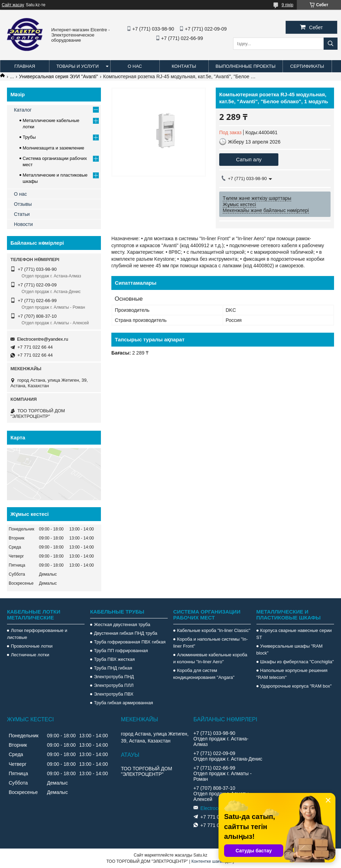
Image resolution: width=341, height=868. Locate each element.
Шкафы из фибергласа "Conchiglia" (297, 662)
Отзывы (23, 204)
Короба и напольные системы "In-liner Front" (211, 643)
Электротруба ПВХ (114, 694)
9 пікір (287, 5)
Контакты (184, 66)
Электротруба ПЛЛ (114, 685)
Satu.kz (200, 855)
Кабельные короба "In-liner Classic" (214, 630)
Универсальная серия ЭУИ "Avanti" (59, 76)
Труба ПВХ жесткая (114, 659)
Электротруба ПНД (114, 677)
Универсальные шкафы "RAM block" (290, 650)
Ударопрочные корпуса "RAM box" (296, 686)
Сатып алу (249, 159)
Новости (23, 224)
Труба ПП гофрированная (121, 651)
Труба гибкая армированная (124, 703)
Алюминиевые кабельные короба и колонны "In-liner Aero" (210, 658)
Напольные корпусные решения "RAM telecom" (292, 674)
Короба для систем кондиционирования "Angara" (204, 674)
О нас (135, 66)
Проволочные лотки (32, 646)
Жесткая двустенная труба (122, 624)
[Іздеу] (331, 44)
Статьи (22, 214)
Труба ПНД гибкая (113, 668)
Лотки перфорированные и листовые (37, 634)
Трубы (29, 137)
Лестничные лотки (30, 655)
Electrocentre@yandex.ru (43, 339)
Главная (25, 66)
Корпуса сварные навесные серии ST (294, 634)
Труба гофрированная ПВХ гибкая (130, 642)
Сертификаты (307, 66)
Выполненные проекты (246, 66)
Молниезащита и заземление (53, 148)
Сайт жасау (13, 5)
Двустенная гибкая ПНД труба (126, 633)
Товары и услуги (78, 66)
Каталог (23, 110)
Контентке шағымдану (213, 861)
